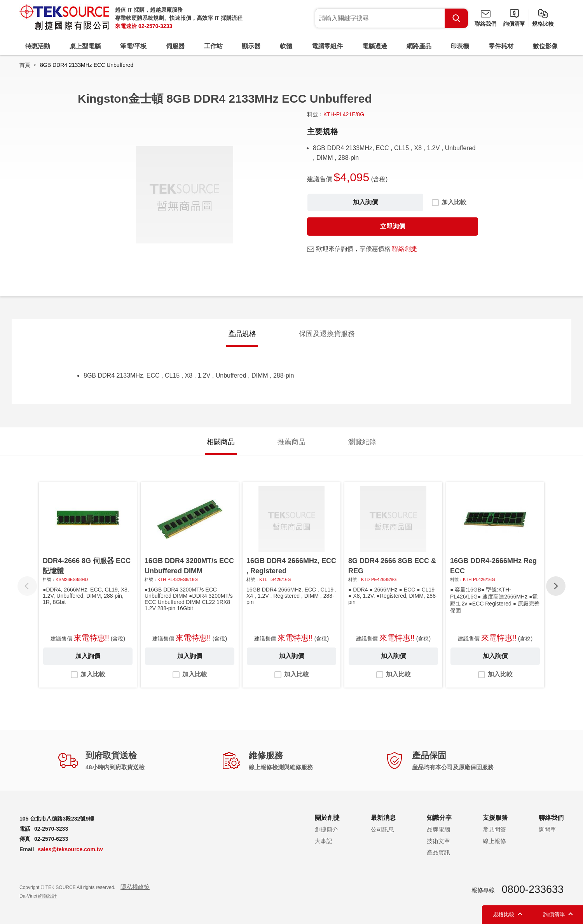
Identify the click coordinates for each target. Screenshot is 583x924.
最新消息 (383, 818)
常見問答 (494, 829)
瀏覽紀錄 (362, 442)
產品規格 (242, 334)
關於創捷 (327, 818)
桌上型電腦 (85, 46)
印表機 (460, 46)
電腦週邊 (375, 46)
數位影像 (545, 46)
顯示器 (251, 46)
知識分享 (439, 818)
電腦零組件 (327, 46)
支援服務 (495, 818)
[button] (556, 586)
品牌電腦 (438, 829)
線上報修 (494, 841)
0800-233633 (533, 889)
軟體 (286, 46)
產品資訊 (438, 852)
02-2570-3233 (155, 26)
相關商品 (221, 442)
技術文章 (438, 841)
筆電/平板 (133, 46)
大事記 (324, 841)
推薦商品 (291, 442)
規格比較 (543, 24)
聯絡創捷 (405, 249)
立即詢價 (393, 226)
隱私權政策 (135, 887)
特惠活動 (38, 46)
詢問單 (547, 829)
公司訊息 (382, 829)
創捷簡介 (326, 829)
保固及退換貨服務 (327, 334)
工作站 (213, 46)
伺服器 (175, 46)
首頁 (25, 65)
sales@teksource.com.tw (70, 849)
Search (456, 18)
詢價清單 (514, 24)
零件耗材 (501, 46)
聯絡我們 (485, 24)
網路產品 (419, 46)
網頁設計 (47, 896)
